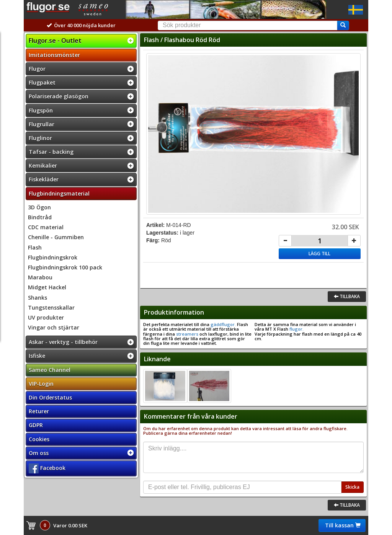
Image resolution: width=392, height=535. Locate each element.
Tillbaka (347, 296)
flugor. (296, 329)
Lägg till (319, 254)
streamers (187, 334)
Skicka (352, 487)
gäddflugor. (223, 324)
